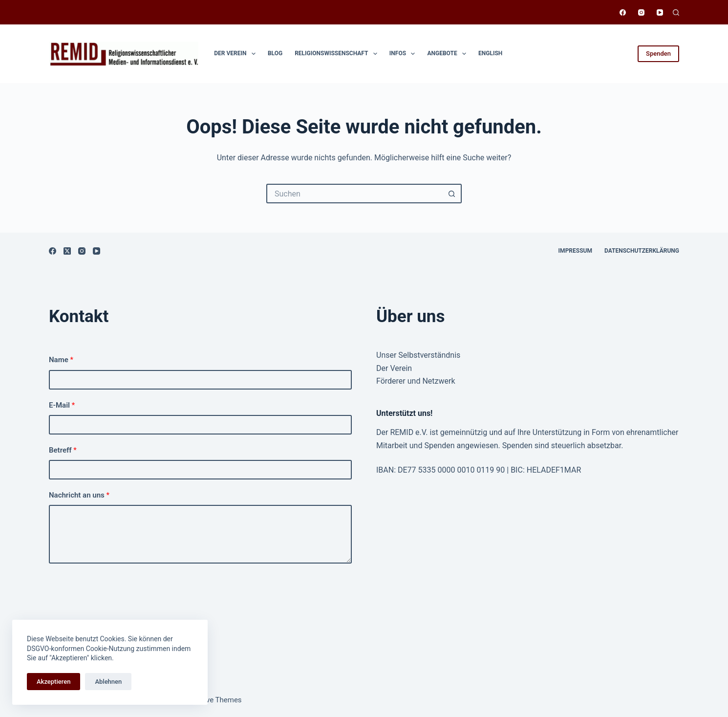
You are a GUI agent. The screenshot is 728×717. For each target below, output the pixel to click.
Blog (275, 53)
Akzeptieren (54, 682)
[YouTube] (660, 12)
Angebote (449, 54)
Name (61, 360)
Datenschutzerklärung (642, 251)
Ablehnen (108, 682)
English (490, 53)
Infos (404, 54)
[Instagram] (641, 12)
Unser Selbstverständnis (418, 355)
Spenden (658, 54)
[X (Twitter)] (67, 251)
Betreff (63, 450)
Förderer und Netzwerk (416, 381)
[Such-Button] (452, 194)
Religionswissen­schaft (338, 54)
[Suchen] (676, 12)
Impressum (575, 251)
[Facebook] (623, 12)
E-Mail (62, 405)
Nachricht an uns (79, 495)
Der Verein (237, 54)
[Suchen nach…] (354, 194)
